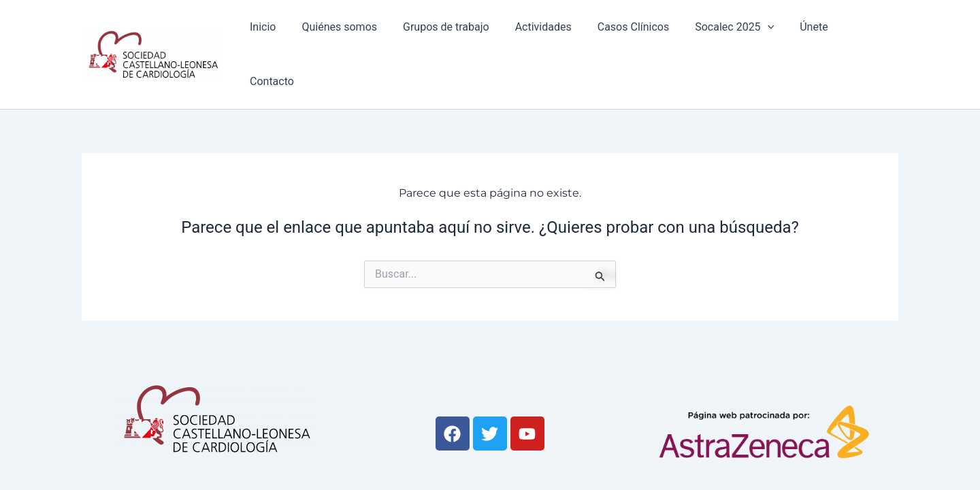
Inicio (280, 35)
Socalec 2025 (732, 35)
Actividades (549, 35)
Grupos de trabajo (456, 35)
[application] (765, 35)
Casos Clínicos (635, 35)
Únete (807, 35)
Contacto (865, 35)
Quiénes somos (354, 35)
